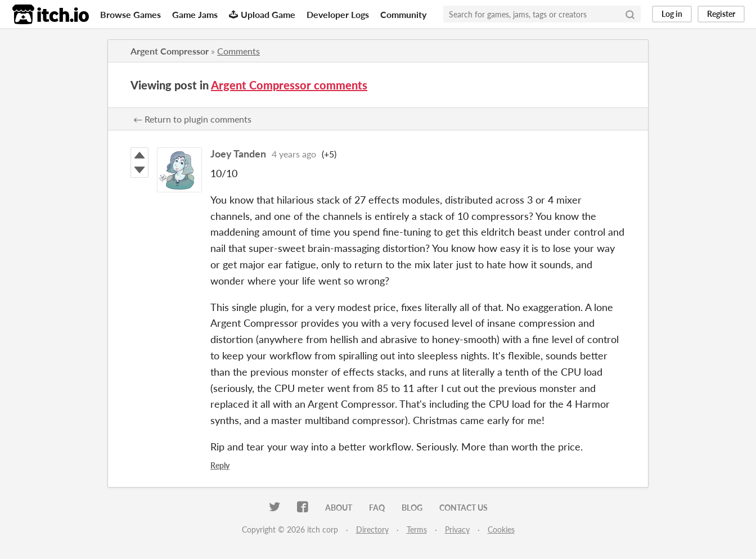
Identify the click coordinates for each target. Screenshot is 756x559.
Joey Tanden (238, 154)
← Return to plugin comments (192, 119)
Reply (220, 465)
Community (403, 14)
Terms (417, 529)
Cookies (501, 529)
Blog (412, 508)
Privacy (457, 529)
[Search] (630, 14)
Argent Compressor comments (289, 85)
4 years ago (294, 154)
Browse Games (130, 14)
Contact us (463, 508)
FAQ (377, 508)
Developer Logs (338, 14)
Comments (238, 51)
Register (721, 14)
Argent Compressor (170, 51)
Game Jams (195, 14)
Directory (372, 529)
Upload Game (262, 14)
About (339, 508)
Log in (672, 14)
